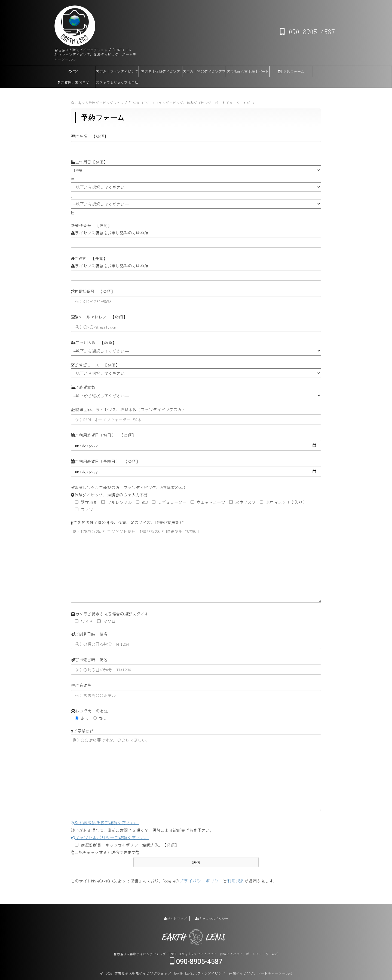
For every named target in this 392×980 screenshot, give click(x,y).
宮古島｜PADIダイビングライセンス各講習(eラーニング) (204, 73)
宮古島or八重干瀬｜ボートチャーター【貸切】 (248, 73)
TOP (73, 71)
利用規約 (232, 880)
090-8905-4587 (307, 31)
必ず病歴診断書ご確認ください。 (103, 822)
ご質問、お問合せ (73, 82)
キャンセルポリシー (212, 918)
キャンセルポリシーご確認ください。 (108, 837)
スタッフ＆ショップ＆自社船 (117, 84)
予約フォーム (291, 71)
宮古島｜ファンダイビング (117, 71)
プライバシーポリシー (200, 880)
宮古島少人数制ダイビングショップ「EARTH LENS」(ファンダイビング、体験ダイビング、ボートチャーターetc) (196, 953)
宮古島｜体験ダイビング (160, 71)
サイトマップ (175, 918)
